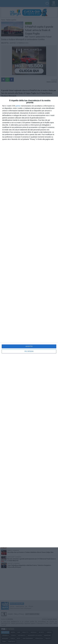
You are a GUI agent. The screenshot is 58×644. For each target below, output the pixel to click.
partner (18, 106)
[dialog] (29, 322)
